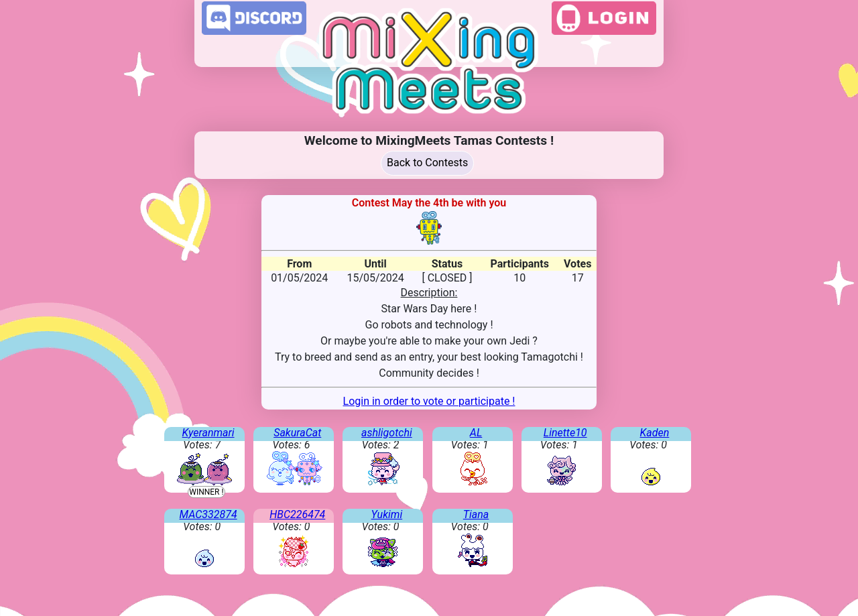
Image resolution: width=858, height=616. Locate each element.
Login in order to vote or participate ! (429, 401)
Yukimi (387, 514)
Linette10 (565, 433)
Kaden (655, 433)
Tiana (476, 514)
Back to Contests (427, 163)
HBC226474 (297, 514)
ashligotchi (387, 433)
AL (476, 433)
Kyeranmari (208, 433)
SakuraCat (297, 433)
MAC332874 (208, 514)
